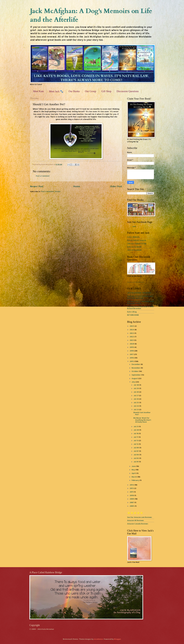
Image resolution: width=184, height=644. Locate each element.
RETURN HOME (133, 315)
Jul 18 (136, 433)
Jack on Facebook (134, 250)
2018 (132, 351)
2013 (132, 488)
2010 (132, 495)
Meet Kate (38, 91)
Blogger (118, 639)
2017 (132, 354)
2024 (132, 330)
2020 (132, 344)
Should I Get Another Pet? (142, 413)
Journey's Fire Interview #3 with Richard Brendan (140, 307)
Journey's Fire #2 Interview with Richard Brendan (140, 302)
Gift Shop (106, 91)
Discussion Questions (128, 91)
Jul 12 (136, 444)
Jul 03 (136, 458)
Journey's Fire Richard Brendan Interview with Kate (140, 297)
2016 (132, 358)
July (134, 382)
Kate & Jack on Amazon (137, 240)
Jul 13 (136, 440)
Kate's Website (133, 237)
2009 (132, 499)
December (136, 364)
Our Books (74, 91)
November (136, 368)
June (134, 466)
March (134, 477)
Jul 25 (136, 402)
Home (77, 186)
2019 (132, 347)
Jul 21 (136, 426)
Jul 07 (136, 451)
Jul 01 (136, 462)
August (135, 378)
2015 (132, 361)
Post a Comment (43, 176)
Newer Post (37, 186)
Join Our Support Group (137, 243)
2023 (132, 333)
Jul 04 (136, 455)
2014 (132, 485)
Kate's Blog (132, 312)
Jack (134, 226)
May (134, 470)
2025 (132, 326)
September (136, 375)
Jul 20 (136, 430)
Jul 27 (136, 395)
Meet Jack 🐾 (56, 91)
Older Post (116, 186)
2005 (132, 506)
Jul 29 (136, 388)
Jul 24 (136, 406)
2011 (132, 492)
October (135, 371)
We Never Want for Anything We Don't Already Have (142, 420)
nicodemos (98, 639)
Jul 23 (136, 409)
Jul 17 (136, 437)
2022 (132, 337)
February (136, 480)
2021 (132, 340)
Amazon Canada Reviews (138, 524)
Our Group (91, 91)
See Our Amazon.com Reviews (140, 517)
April (134, 473)
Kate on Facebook (134, 247)
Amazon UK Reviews (136, 520)
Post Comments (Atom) (51, 191)
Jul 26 (136, 399)
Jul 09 (136, 448)
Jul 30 (136, 385)
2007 (132, 502)
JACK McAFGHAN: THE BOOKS (139, 293)
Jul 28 (136, 392)
